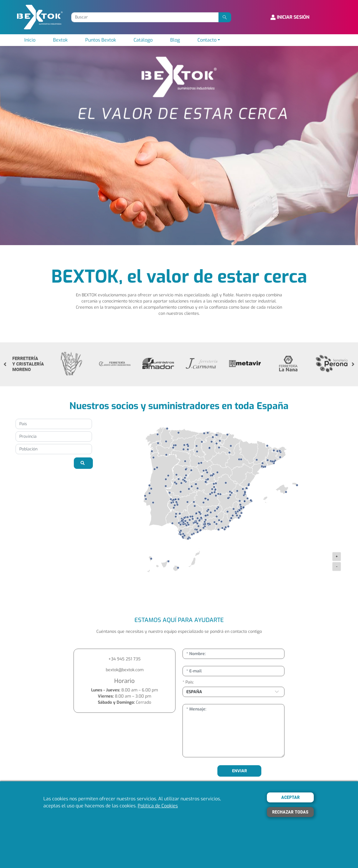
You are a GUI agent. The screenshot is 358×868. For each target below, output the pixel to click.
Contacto (207, 40)
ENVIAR (239, 771)
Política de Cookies (158, 806)
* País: (188, 682)
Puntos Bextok (101, 40)
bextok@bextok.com (125, 670)
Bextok (60, 40)
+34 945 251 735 (125, 659)
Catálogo (143, 40)
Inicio (30, 40)
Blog (175, 40)
